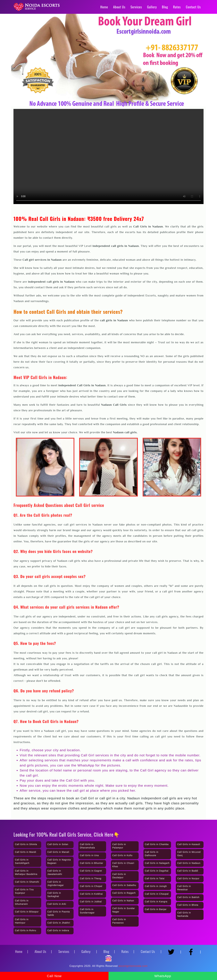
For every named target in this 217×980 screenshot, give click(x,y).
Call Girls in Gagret (91, 871)
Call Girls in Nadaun (189, 863)
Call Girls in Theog (91, 878)
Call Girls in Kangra (156, 902)
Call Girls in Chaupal (157, 894)
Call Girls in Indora (58, 930)
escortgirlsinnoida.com (133, 966)
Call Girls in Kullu (122, 855)
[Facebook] (192, 950)
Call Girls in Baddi (188, 871)
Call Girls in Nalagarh (157, 863)
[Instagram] (108, 957)
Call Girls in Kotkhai (91, 894)
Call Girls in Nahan (123, 901)
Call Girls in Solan (58, 844)
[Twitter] (172, 950)
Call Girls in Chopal (91, 886)
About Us (119, 7)
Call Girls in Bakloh (188, 897)
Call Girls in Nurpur (188, 878)
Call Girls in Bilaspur (27, 912)
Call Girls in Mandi (26, 852)
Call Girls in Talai (155, 878)
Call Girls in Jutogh (156, 886)
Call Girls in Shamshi (27, 882)
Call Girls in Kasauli (189, 844)
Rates (177, 7)
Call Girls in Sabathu (124, 885)
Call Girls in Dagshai (157, 871)
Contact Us (193, 7)
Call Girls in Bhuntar (92, 863)
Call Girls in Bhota (188, 905)
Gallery (152, 7)
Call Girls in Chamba (157, 844)
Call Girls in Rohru (26, 930)
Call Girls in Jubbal (91, 902)
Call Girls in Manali (58, 852)
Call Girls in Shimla (26, 844)
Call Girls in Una (89, 855)
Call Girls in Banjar (156, 909)
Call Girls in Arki (57, 904)
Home (104, 7)
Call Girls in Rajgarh (124, 893)
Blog (165, 7)
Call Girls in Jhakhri (59, 923)
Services (136, 7)
